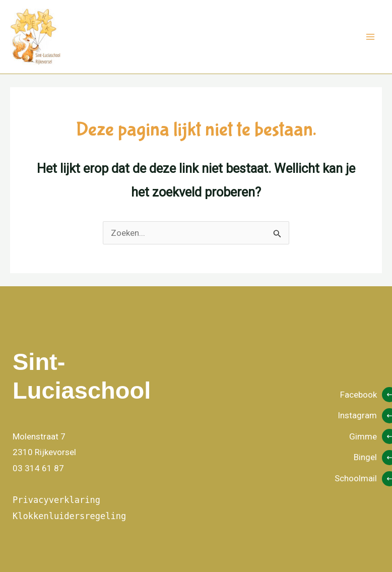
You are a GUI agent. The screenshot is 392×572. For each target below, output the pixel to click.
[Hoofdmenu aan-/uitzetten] (371, 37)
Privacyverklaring (56, 500)
